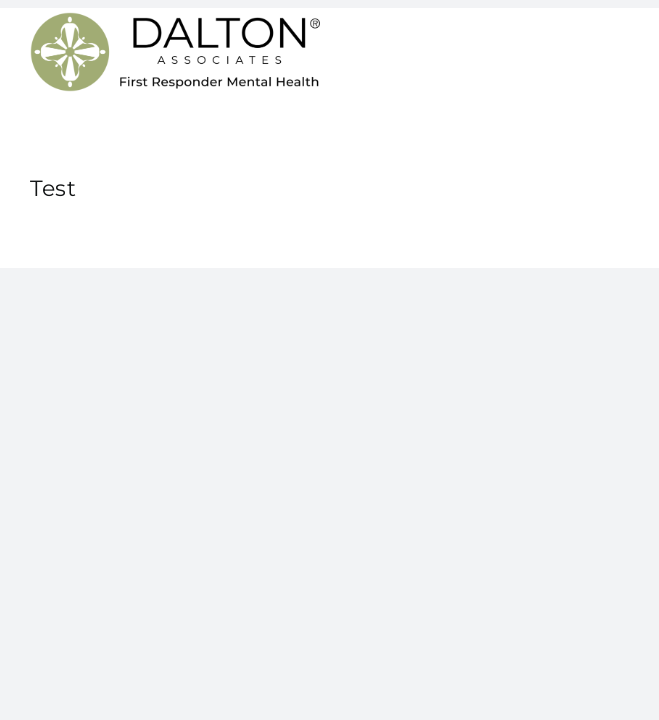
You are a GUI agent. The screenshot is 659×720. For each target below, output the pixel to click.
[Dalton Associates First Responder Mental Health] (175, 19)
